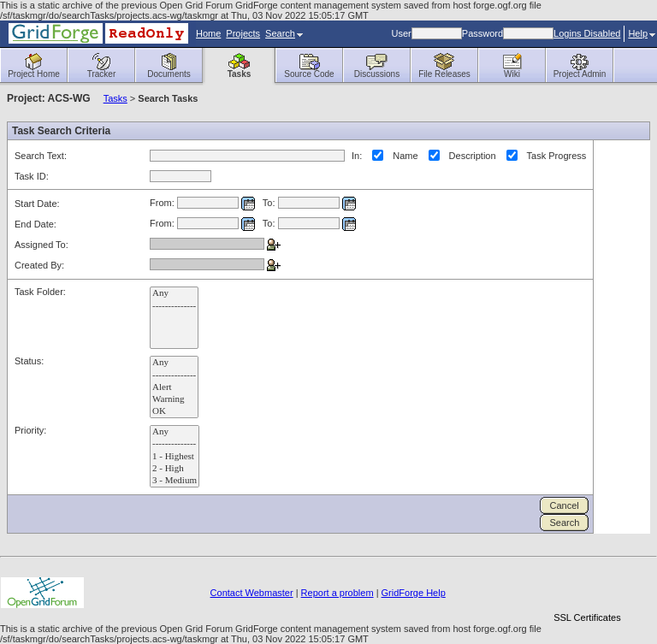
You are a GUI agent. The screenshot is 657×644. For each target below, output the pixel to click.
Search (284, 33)
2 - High (175, 469)
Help (642, 33)
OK (174, 411)
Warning (174, 399)
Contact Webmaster (252, 593)
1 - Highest (175, 457)
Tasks (115, 98)
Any (174, 293)
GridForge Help (414, 593)
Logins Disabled (587, 33)
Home (208, 33)
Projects (243, 33)
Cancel (564, 505)
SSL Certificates (587, 617)
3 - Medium (175, 481)
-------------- (174, 306)
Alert (174, 387)
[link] (587, 588)
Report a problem (337, 593)
